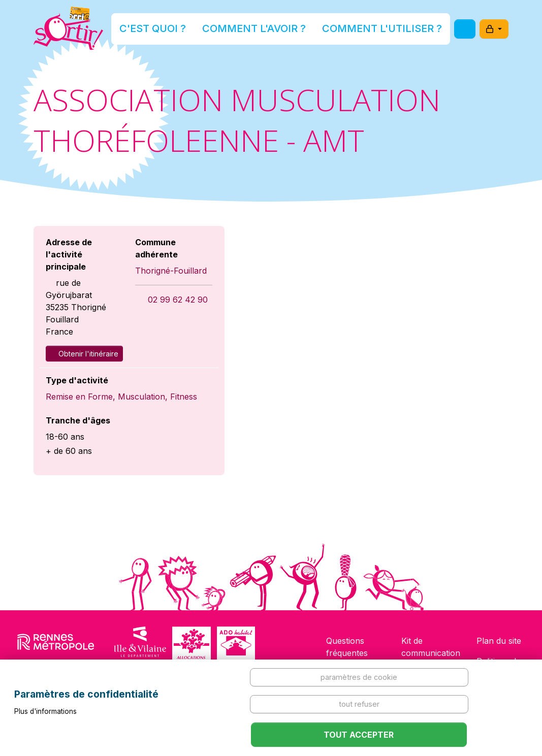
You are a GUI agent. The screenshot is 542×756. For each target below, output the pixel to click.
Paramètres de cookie (359, 677)
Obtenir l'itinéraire (84, 354)
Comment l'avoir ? (268, 32)
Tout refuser (359, 704)
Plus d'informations (45, 711)
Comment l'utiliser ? (364, 32)
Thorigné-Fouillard (171, 271)
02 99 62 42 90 (178, 300)
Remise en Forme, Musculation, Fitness (121, 397)
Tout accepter (359, 735)
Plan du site (499, 641)
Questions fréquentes (347, 647)
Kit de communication (431, 647)
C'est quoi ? (190, 32)
